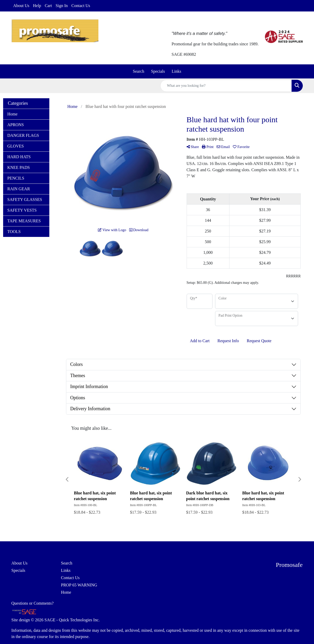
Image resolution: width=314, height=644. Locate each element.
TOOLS (14, 232)
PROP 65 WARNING (79, 585)
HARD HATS (19, 157)
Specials (158, 71)
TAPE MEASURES (24, 221)
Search (139, 71)
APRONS (16, 125)
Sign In (62, 6)
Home (12, 114)
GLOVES (16, 146)
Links (176, 71)
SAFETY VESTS (22, 210)
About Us (21, 6)
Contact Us (81, 6)
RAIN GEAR (19, 189)
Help (37, 6)
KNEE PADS (19, 167)
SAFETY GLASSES (25, 200)
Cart (48, 6)
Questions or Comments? (33, 603)
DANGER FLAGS (23, 135)
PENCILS (16, 178)
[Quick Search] (226, 86)
